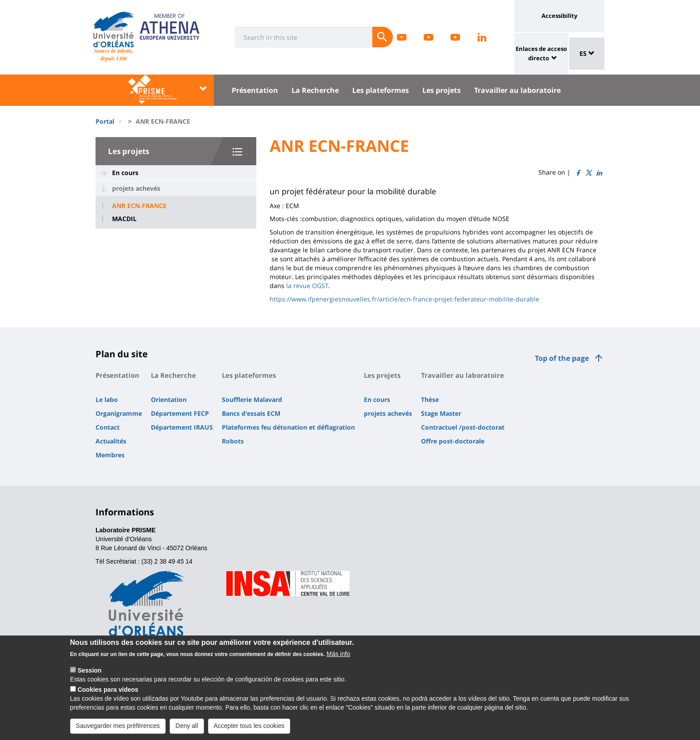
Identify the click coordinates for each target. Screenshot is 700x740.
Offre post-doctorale (453, 441)
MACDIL (124, 219)
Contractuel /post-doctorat (463, 427)
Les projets (442, 90)
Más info (338, 658)
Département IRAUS (182, 427)
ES (587, 53)
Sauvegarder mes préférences (118, 730)
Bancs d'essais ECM (251, 413)
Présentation (255, 90)
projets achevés (136, 188)
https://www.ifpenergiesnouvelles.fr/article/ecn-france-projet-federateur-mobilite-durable (404, 299)
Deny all (187, 730)
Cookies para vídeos (108, 694)
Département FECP (180, 413)
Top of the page (562, 358)
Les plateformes (381, 90)
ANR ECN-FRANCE (139, 206)
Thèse (430, 399)
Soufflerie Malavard (252, 399)
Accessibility (559, 16)
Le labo (107, 399)
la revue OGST (307, 286)
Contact (108, 427)
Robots (233, 441)
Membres (110, 455)
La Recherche (315, 90)
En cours (125, 173)
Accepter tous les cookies (249, 730)
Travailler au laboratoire (517, 90)
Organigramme (119, 413)
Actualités (111, 441)
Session (90, 675)
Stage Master (441, 413)
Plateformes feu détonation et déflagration (288, 427)
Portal (105, 121)
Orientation (169, 399)
